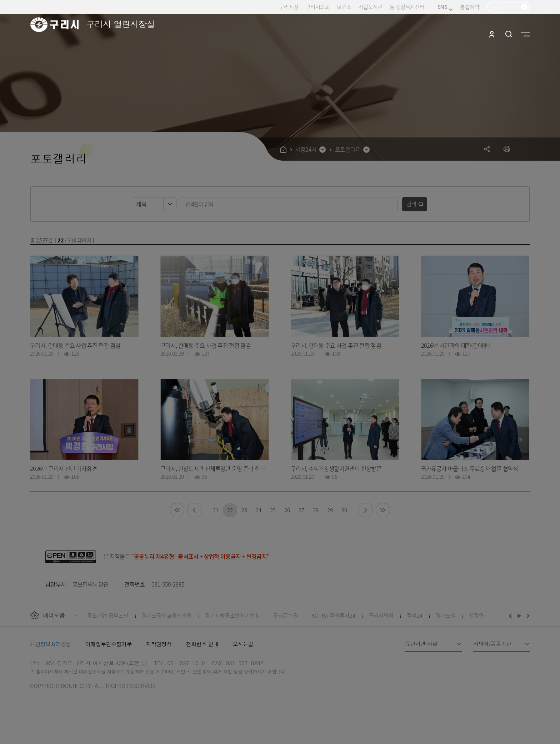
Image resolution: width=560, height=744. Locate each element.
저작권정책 (159, 644)
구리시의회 (318, 7)
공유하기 (487, 149)
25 (273, 510)
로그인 (492, 34)
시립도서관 (371, 7)
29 (330, 510)
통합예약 (470, 7)
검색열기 (509, 34)
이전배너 (512, 615)
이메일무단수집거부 (109, 644)
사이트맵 (526, 34)
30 (344, 510)
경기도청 (446, 615)
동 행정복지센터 (407, 7)
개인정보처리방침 (51, 644)
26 (287, 510)
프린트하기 (507, 149)
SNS (445, 7)
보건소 (344, 7)
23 (244, 510)
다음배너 (527, 615)
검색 (411, 204)
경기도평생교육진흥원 (167, 615)
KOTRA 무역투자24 (333, 615)
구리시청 (289, 7)
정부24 (415, 615)
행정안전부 (481, 615)
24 (258, 510)
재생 (519, 615)
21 (216, 510)
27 (301, 510)
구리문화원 (286, 615)
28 (316, 510)
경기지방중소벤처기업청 (232, 615)
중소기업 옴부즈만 (108, 615)
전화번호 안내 (202, 644)
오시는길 (243, 644)
